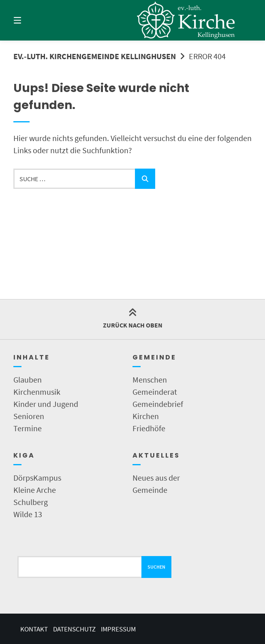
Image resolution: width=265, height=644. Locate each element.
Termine (28, 428)
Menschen (150, 380)
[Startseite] (186, 20)
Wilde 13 (28, 514)
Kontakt (34, 629)
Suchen (156, 567)
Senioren (29, 416)
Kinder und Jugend (46, 404)
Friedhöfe (149, 428)
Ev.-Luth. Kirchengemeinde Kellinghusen (95, 56)
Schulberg (31, 502)
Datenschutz (74, 629)
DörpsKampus (37, 478)
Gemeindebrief (158, 404)
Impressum (118, 629)
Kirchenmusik (37, 392)
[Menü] (32, 20)
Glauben (28, 380)
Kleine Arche (35, 490)
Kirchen (146, 416)
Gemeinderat (155, 392)
